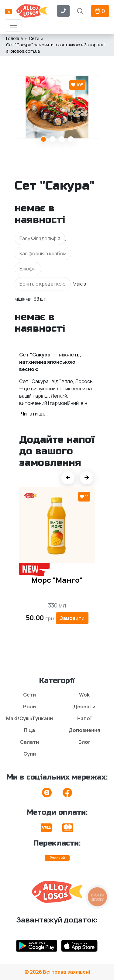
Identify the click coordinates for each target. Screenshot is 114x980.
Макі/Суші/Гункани (29, 718)
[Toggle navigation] (13, 25)
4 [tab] (71, 139)
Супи (30, 754)
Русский (57, 858)
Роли (29, 707)
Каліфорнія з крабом (43, 253)
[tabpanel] (57, 107)
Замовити (72, 618)
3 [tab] (62, 139)
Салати (29, 742)
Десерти (84, 707)
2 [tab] (53, 139)
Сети (29, 695)
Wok (84, 695)
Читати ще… (35, 414)
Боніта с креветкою (43, 284)
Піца (29, 730)
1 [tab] (43, 139)
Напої (84, 718)
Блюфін (28, 269)
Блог (85, 742)
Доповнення (84, 730)
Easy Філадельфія (40, 238)
